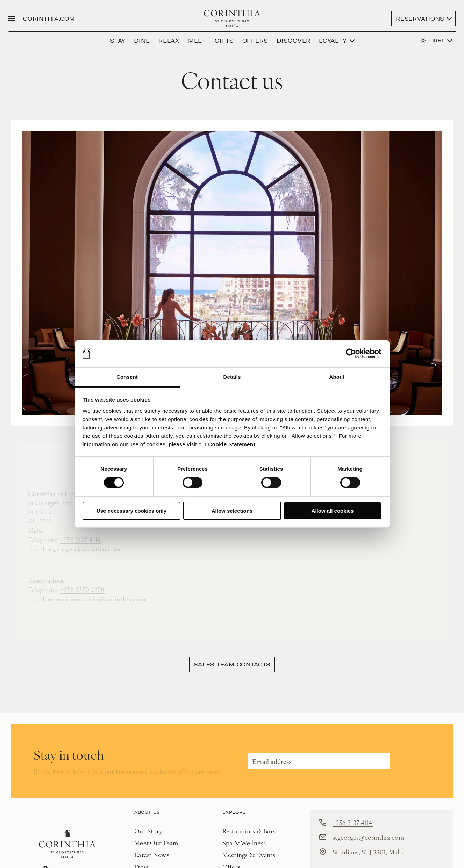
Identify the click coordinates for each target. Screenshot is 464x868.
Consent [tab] (127, 377)
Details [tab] (232, 377)
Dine (142, 41)
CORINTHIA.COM (49, 19)
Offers (255, 41)
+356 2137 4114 (353, 822)
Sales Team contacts (232, 664)
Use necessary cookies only (131, 511)
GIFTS (224, 41)
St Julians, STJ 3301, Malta (369, 852)
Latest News (152, 855)
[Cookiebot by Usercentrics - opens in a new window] (351, 354)
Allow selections (232, 511)
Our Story (148, 831)
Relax (169, 41)
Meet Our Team (156, 843)
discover (294, 41)
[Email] (319, 761)
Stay (118, 41)
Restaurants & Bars (249, 831)
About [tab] (337, 377)
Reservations (420, 19)
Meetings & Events (249, 855)
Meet (197, 41)
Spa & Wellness (244, 843)
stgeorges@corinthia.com (368, 837)
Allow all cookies (333, 511)
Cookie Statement (232, 444)
